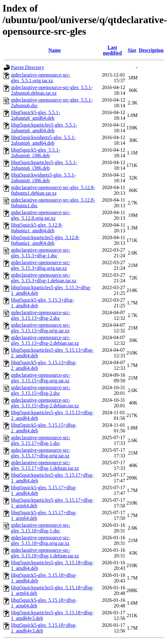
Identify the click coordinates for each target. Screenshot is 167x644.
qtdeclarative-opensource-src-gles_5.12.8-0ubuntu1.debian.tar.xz (53, 190)
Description (151, 50)
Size (132, 50)
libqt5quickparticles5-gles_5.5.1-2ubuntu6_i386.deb (44, 165)
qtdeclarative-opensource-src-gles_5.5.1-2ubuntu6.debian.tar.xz (52, 90)
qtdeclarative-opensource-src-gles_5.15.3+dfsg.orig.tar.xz (41, 265)
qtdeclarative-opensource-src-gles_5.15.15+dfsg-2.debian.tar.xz (45, 403)
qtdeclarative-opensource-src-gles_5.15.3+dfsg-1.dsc (41, 253)
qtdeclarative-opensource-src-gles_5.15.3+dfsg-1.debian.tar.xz (44, 278)
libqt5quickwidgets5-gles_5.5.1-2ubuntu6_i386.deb (43, 178)
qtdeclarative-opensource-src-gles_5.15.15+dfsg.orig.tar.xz (41, 378)
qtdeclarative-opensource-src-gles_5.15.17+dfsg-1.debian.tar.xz (45, 465)
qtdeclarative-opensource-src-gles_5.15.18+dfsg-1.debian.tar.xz (45, 553)
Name (54, 50)
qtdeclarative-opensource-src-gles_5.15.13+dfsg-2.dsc (41, 315)
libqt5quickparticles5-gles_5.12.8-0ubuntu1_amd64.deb (45, 240)
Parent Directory (28, 67)
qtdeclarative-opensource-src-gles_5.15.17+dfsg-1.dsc (41, 440)
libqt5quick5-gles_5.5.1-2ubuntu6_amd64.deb (35, 115)
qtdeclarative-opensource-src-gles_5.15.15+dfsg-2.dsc (41, 390)
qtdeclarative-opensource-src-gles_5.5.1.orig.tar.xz (41, 78)
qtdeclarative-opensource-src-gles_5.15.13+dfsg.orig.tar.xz (41, 328)
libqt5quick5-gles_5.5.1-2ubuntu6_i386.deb (35, 153)
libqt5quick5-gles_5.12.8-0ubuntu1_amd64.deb (37, 228)
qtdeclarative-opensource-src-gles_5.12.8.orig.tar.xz (41, 215)
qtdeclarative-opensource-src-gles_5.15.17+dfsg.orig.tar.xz (41, 453)
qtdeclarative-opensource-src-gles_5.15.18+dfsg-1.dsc (41, 528)
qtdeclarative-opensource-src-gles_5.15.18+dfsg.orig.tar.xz (41, 540)
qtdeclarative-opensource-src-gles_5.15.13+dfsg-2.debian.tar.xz (45, 340)
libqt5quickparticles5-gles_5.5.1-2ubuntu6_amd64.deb (44, 128)
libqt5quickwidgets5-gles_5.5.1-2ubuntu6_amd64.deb (43, 140)
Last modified (112, 50)
